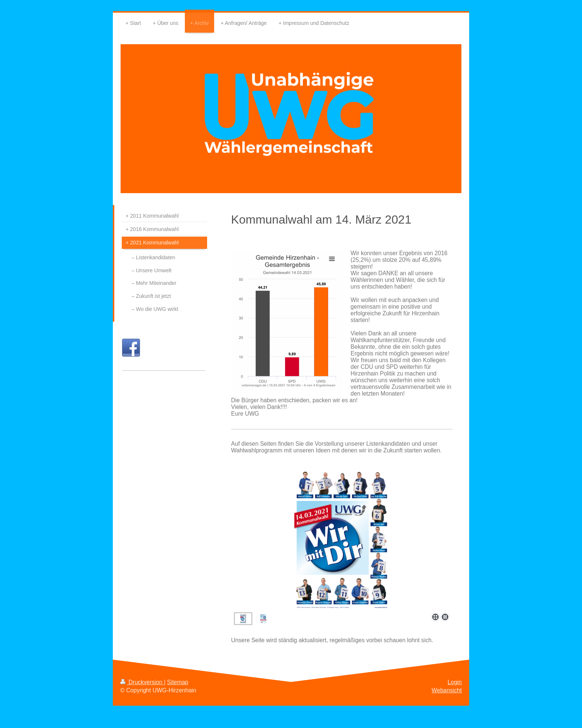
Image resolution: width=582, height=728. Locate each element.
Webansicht (447, 690)
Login (455, 682)
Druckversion (142, 682)
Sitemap (178, 682)
